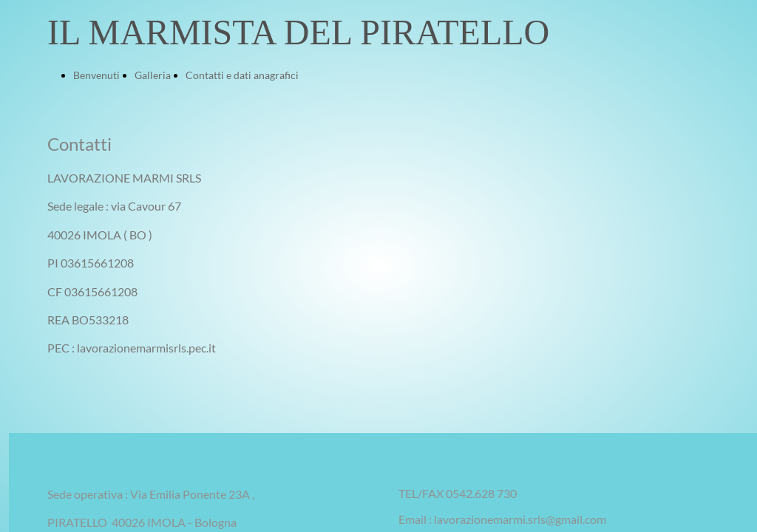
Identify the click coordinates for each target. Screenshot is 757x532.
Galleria (153, 75)
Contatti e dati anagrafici (242, 75)
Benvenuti (96, 75)
